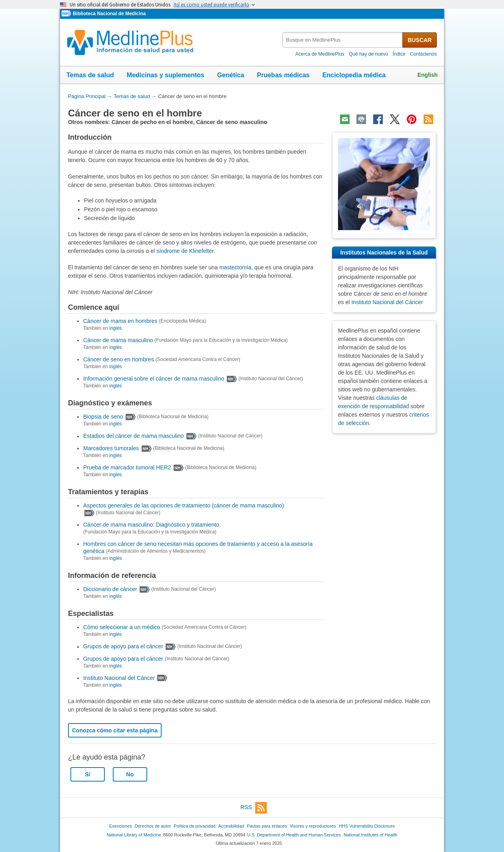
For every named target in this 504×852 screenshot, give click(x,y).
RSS (254, 808)
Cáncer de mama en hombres (120, 321)
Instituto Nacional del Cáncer (119, 678)
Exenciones (121, 826)
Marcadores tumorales (111, 448)
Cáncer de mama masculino (118, 340)
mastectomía (235, 267)
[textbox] (343, 40)
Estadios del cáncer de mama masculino (133, 436)
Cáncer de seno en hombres (119, 359)
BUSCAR (420, 40)
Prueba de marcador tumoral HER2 (127, 467)
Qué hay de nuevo (368, 54)
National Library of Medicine (134, 835)
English (427, 75)
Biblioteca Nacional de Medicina (109, 14)
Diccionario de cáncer (110, 589)
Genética (231, 75)
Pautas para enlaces (267, 826)
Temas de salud (90, 75)
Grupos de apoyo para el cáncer (123, 647)
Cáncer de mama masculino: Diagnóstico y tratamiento (151, 525)
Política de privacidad (194, 826)
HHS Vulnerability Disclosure (367, 826)
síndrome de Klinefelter (185, 251)
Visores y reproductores (313, 826)
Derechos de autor (153, 826)
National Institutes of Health (370, 835)
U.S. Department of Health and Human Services (294, 835)
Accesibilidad (231, 826)
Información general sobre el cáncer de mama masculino (154, 379)
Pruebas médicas (283, 75)
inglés (115, 328)
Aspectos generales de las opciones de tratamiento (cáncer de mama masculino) (184, 505)
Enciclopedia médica (354, 75)
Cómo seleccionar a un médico (122, 627)
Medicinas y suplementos (166, 75)
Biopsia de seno (103, 417)
